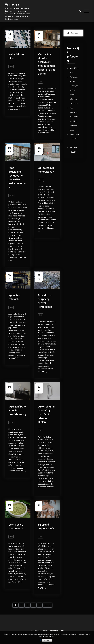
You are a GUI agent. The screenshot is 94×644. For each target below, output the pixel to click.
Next (47, 605)
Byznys (11, 195)
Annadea (12, 5)
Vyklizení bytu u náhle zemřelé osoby (18, 410)
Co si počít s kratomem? (16, 527)
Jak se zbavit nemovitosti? (46, 170)
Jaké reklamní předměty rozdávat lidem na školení (47, 414)
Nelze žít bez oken (16, 56)
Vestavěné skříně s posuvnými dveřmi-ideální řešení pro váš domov (47, 64)
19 (39, 605)
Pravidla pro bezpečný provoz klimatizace (45, 301)
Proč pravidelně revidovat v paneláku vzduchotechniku (17, 178)
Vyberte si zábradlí (15, 297)
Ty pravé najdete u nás (46, 527)
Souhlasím (47, 640)
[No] (91, 637)
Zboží (11, 66)
